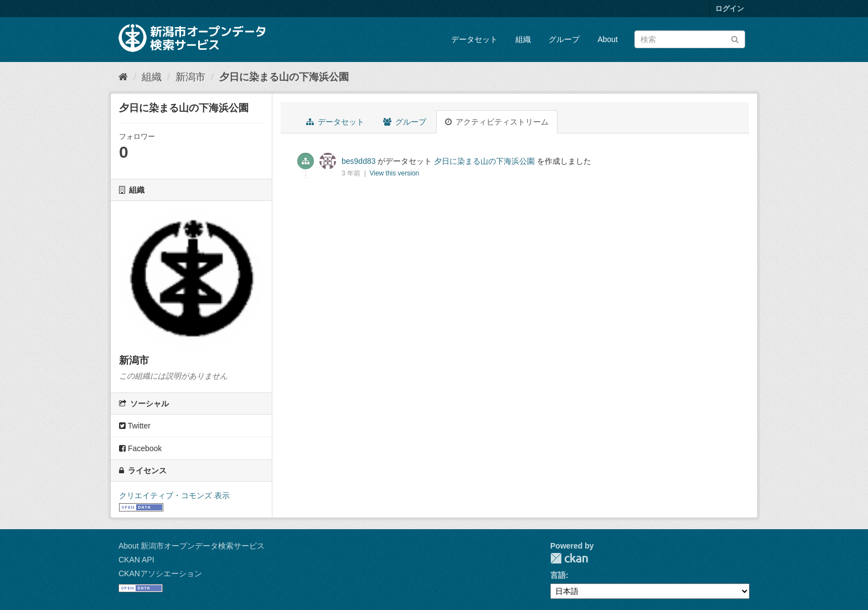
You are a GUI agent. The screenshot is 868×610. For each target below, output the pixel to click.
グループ (564, 39)
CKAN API (136, 560)
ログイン (730, 9)
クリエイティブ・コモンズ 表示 (174, 495)
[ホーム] (123, 77)
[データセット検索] (690, 39)
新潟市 (190, 77)
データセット (474, 39)
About (608, 39)
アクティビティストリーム (497, 122)
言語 (558, 575)
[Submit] (735, 38)
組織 (523, 39)
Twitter (135, 426)
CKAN (569, 558)
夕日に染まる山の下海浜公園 (284, 77)
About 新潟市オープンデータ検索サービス (192, 546)
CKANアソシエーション (160, 573)
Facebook (140, 448)
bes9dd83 (359, 161)
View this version (394, 173)
